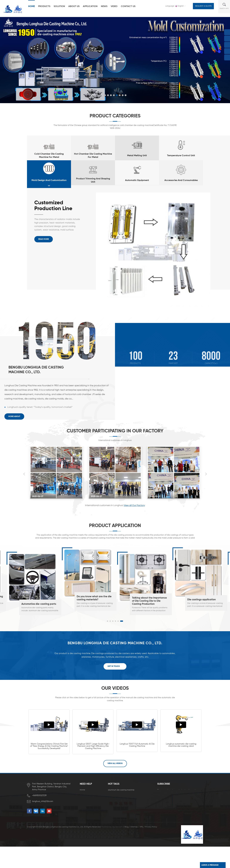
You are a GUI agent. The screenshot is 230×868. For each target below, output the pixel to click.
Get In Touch (114, 666)
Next (206, 474)
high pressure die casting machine (123, 799)
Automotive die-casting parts (39, 604)
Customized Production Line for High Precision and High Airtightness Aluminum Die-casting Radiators (57, 206)
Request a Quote (203, 6)
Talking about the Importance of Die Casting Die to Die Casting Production (149, 601)
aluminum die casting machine (121, 790)
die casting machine (117, 795)
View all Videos (115, 763)
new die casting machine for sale (122, 813)
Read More (44, 239)
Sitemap (134, 848)
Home (31, 6)
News (104, 6)
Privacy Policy (151, 848)
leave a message (210, 865)
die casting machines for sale (121, 808)
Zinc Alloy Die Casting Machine (121, 827)
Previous (24, 474)
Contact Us (128, 6)
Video (114, 6)
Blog (127, 848)
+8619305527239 (39, 795)
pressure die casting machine (121, 831)
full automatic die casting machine (123, 818)
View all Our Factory (134, 506)
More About (14, 416)
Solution (59, 6)
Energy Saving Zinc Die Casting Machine (125, 822)
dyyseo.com (117, 848)
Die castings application (202, 600)
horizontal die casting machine (121, 804)
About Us (74, 6)
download (84, 813)
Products (44, 6)
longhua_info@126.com (43, 801)
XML (141, 848)
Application (90, 6)
